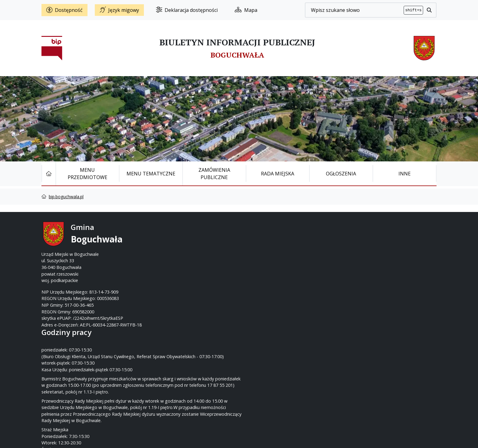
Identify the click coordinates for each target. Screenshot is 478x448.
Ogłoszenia (341, 174)
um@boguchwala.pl (277, 254)
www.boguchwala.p (262, 261)
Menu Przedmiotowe (87, 174)
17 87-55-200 (263, 241)
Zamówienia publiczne (214, 174)
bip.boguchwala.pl (66, 197)
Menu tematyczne (151, 174)
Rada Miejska (278, 174)
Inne (405, 174)
